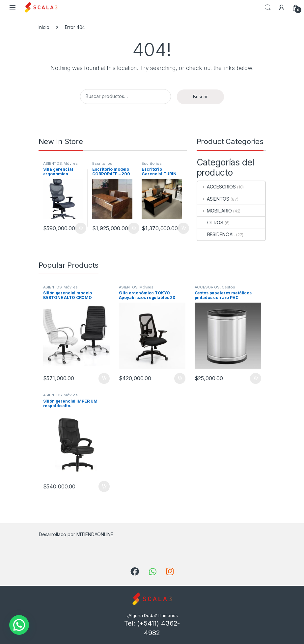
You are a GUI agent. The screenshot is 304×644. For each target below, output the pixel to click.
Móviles (71, 163)
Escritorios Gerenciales (103, 165)
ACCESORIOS (217, 187)
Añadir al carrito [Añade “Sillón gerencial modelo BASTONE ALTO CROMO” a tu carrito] (104, 379)
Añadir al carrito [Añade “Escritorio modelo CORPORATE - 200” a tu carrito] (134, 228)
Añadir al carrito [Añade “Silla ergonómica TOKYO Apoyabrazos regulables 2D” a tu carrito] (180, 379)
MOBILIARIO (215, 211)
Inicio (44, 27)
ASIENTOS (53, 163)
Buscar (200, 97)
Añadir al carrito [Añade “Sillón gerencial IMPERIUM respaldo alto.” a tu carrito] (104, 486)
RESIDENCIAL (216, 234)
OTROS (210, 223)
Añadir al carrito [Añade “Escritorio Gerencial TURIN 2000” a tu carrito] (183, 228)
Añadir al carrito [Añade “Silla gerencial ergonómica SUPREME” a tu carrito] (81, 228)
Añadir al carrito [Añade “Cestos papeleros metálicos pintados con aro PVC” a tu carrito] (256, 379)
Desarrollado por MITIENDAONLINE (76, 534)
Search (268, 8)
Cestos (228, 287)
